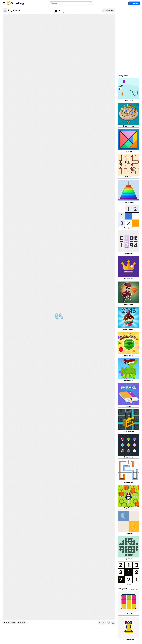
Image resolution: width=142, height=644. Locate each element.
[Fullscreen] (113, 623)
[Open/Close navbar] (4, 3)
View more (135, 589)
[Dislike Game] (109, 623)
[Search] (91, 3)
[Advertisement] (129, 40)
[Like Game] (102, 623)
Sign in (135, 3)
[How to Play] (109, 10)
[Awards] (59, 11)
